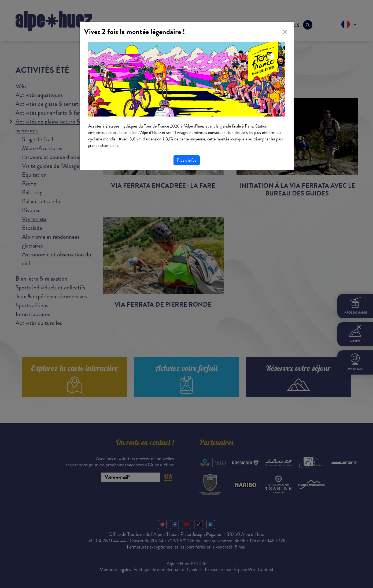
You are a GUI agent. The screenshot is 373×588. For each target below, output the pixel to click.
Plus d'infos (187, 160)
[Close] (285, 32)
